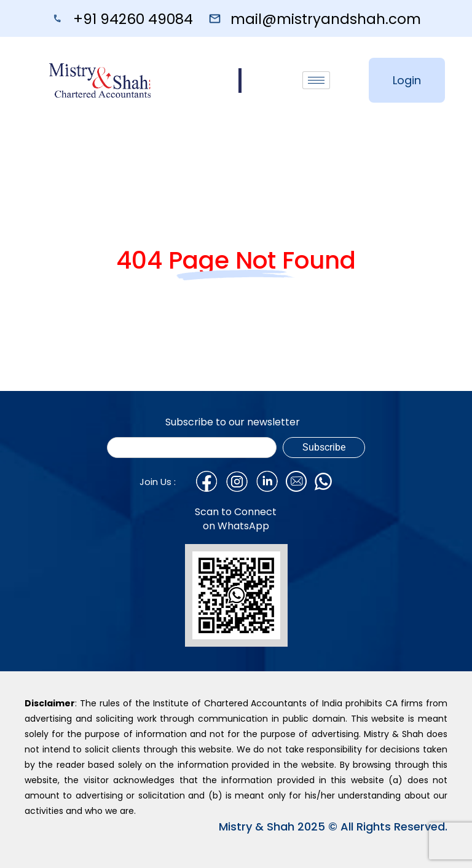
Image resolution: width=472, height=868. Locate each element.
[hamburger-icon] (316, 80)
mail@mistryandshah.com (326, 19)
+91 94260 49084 (133, 19)
